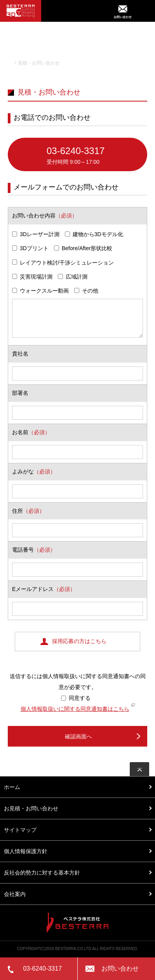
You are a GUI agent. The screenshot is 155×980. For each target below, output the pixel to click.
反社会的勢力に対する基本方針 (42, 873)
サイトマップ (20, 830)
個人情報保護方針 (26, 851)
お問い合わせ (120, 969)
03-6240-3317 (97, 156)
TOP (9, 63)
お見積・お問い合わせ (31, 808)
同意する (76, 698)
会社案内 (15, 894)
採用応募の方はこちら (79, 641)
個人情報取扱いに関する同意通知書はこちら (75, 709)
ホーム (12, 787)
